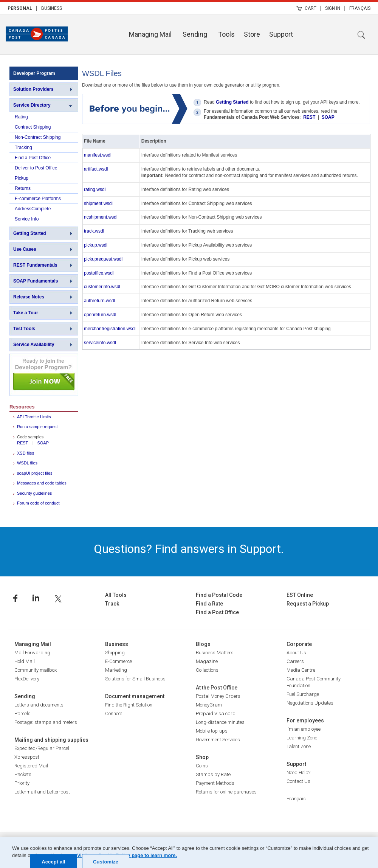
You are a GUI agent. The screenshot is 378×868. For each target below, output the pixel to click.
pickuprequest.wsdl (103, 259)
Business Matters (215, 653)
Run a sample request (37, 427)
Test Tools (24, 329)
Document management (135, 696)
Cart (311, 8)
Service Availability (34, 345)
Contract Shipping (33, 127)
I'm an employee (304, 729)
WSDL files (27, 463)
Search (361, 35)
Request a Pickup (308, 604)
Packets (23, 774)
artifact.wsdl (96, 169)
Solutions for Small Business (135, 679)
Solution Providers (33, 89)
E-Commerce (119, 661)
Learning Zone (302, 738)
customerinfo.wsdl (102, 287)
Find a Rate (209, 604)
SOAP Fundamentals (36, 281)
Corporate (299, 644)
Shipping (115, 653)
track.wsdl (94, 231)
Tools (226, 34)
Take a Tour (26, 313)
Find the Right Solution (129, 705)
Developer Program (34, 73)
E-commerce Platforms (38, 199)
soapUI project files (35, 473)
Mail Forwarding (32, 653)
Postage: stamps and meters (46, 722)
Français (360, 8)
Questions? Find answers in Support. (189, 549)
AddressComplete (33, 209)
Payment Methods (215, 783)
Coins (202, 766)
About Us (296, 653)
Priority (22, 783)
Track (112, 604)
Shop (202, 757)
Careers (295, 661)
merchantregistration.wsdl (110, 329)
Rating (21, 117)
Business (52, 8)
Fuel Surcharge (303, 694)
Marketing (116, 670)
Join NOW (44, 375)
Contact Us (298, 781)
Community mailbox (36, 670)
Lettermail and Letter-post (42, 792)
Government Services (218, 740)
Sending (195, 34)
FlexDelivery (27, 679)
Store (252, 34)
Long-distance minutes (220, 722)
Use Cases (25, 249)
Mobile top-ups (212, 731)
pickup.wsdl (96, 245)
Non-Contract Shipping (38, 137)
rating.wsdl (95, 189)
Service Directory (32, 105)
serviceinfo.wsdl (100, 343)
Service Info (27, 219)
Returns (23, 188)
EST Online (300, 595)
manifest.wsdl (98, 155)
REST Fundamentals (35, 265)
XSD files (26, 453)
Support (281, 34)
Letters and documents (39, 705)
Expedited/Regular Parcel (42, 748)
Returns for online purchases (226, 792)
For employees (305, 720)
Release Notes (29, 297)
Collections (207, 670)
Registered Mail (31, 766)
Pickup (22, 178)
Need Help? (298, 773)
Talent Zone (299, 746)
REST (22, 443)
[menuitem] (20, 8)
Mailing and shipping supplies (51, 740)
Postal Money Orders (218, 696)
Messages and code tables (42, 483)
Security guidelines (34, 493)
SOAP (43, 443)
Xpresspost (27, 757)
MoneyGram (209, 705)
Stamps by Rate (213, 774)
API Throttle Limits (34, 417)
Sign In (333, 8)
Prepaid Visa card (216, 713)
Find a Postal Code (219, 595)
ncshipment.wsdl (101, 217)
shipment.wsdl (98, 203)
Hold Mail (25, 661)
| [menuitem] (37, 8)
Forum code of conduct (38, 503)
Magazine (207, 661)
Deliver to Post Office (36, 168)
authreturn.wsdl (99, 301)
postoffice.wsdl (99, 273)
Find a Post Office (33, 158)
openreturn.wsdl (100, 315)
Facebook (15, 598)
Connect (114, 713)
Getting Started (30, 233)
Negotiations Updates (310, 703)
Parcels (22, 713)
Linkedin (36, 598)
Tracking (23, 148)
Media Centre (301, 670)
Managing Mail (150, 34)
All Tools (116, 595)
